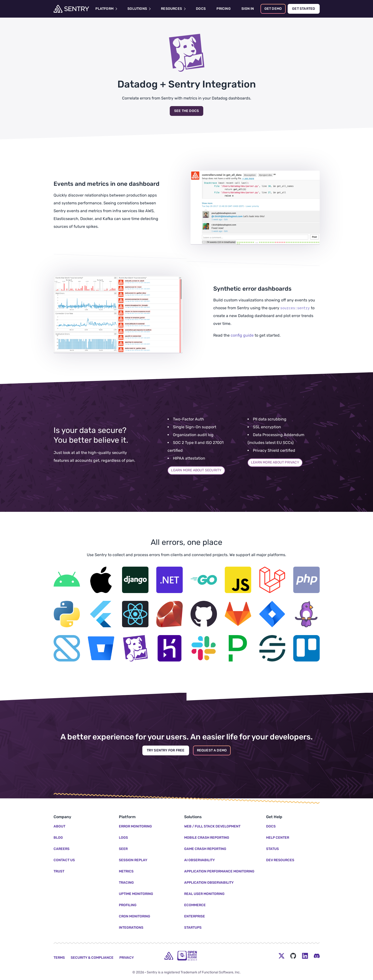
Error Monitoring (135, 826)
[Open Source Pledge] (187, 956)
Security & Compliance (92, 958)
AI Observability (199, 860)
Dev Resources (280, 860)
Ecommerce (195, 905)
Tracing (126, 883)
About (59, 826)
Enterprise (195, 916)
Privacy (127, 958)
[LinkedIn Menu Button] (305, 956)
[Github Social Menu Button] (293, 956)
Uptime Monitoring (136, 894)
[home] (169, 956)
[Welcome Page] (71, 9)
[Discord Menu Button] (317, 956)
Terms (59, 958)
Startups (193, 928)
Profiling (128, 905)
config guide (242, 335)
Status (272, 849)
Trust (59, 871)
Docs (271, 826)
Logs (123, 838)
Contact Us (64, 860)
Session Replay (133, 860)
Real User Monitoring (204, 894)
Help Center (278, 838)
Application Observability (209, 883)
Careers (62, 849)
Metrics (126, 871)
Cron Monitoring (135, 916)
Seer (123, 849)
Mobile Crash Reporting (207, 838)
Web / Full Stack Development (212, 826)
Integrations (131, 928)
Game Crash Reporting (205, 849)
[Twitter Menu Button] (282, 956)
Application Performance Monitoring (219, 871)
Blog (58, 838)
